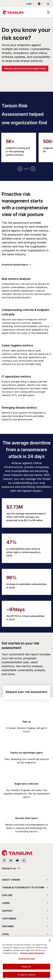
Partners (8, 926)
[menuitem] (26, 880)
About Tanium (11, 880)
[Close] (50, 941)
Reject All (26, 967)
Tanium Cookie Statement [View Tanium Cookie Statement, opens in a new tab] (32, 953)
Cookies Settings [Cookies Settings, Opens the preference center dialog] (26, 959)
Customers (9, 919)
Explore (7, 895)
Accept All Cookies (26, 975)
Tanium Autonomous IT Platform (23, 887)
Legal (6, 934)
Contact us (9, 868)
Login (29, 4)
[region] (26, 958)
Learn (6, 903)
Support (7, 911)
